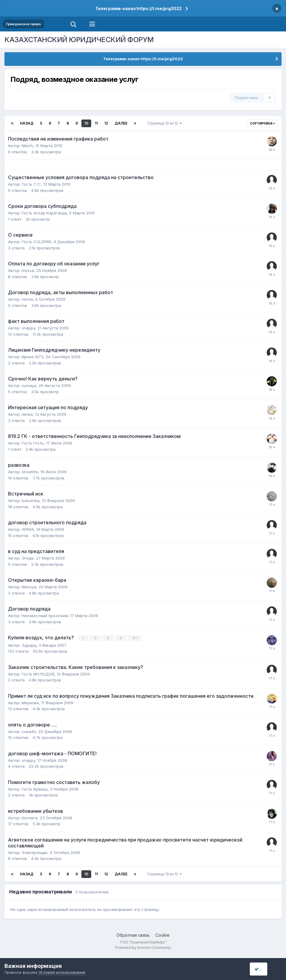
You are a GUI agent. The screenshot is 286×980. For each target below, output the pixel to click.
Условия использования (62, 972)
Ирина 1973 (33, 357)
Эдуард (29, 645)
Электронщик (35, 852)
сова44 (29, 731)
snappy (28, 328)
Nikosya (29, 587)
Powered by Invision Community (143, 948)
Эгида (28, 558)
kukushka (31, 501)
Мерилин (30, 702)
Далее (121, 123)
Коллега (30, 818)
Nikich (27, 146)
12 (106, 123)
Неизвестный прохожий (45, 616)
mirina (27, 299)
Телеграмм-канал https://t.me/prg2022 (139, 8)
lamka (27, 414)
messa (28, 270)
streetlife (30, 472)
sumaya (29, 385)
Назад (27, 123)
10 (86, 123)
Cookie (162, 935)
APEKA (28, 529)
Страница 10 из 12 (165, 123)
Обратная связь (133, 935)
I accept (264, 969)
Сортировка (263, 123)
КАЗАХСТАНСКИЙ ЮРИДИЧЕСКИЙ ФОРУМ (79, 40)
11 (96, 123)
